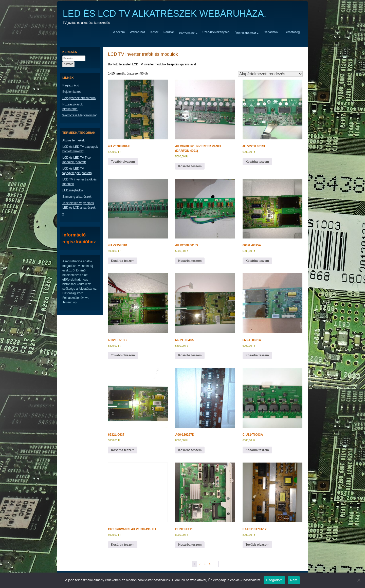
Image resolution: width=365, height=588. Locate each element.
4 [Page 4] (210, 564)
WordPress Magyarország (80, 115)
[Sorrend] (270, 74)
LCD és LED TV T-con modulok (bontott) (77, 160)
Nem (294, 580)
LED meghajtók (73, 190)
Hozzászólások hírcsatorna (73, 107)
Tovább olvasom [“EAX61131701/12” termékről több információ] (258, 545)
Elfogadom (274, 580)
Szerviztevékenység (216, 32)
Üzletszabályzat (245, 33)
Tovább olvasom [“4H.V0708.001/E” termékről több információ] (123, 162)
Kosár (154, 32)
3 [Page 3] (205, 564)
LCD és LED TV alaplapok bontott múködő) (80, 149)
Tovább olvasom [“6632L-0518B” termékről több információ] (123, 355)
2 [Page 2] (200, 564)
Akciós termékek (74, 140)
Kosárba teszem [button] (190, 166)
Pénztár (169, 32)
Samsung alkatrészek (77, 197)
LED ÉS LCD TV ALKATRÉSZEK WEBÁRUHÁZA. (165, 14)
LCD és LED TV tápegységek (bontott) (77, 171)
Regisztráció (71, 85)
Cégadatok (271, 32)
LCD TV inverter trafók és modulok (79, 182)
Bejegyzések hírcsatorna (79, 98)
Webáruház (138, 32)
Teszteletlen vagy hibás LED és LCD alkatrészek (79, 205)
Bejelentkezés (72, 92)
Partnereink (187, 33)
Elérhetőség (291, 32)
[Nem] (359, 580)
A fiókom (119, 32)
